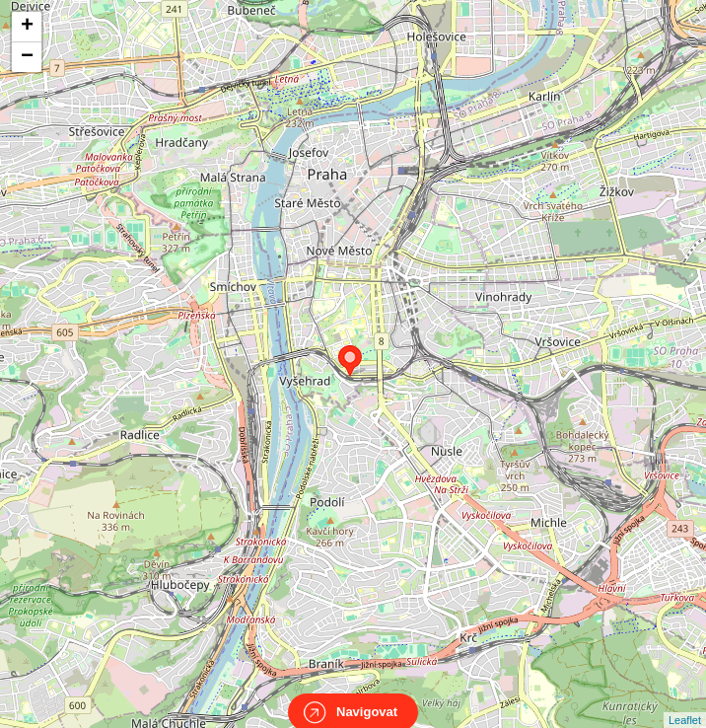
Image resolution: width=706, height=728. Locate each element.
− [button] (27, 57)
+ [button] (27, 27)
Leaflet (685, 702)
